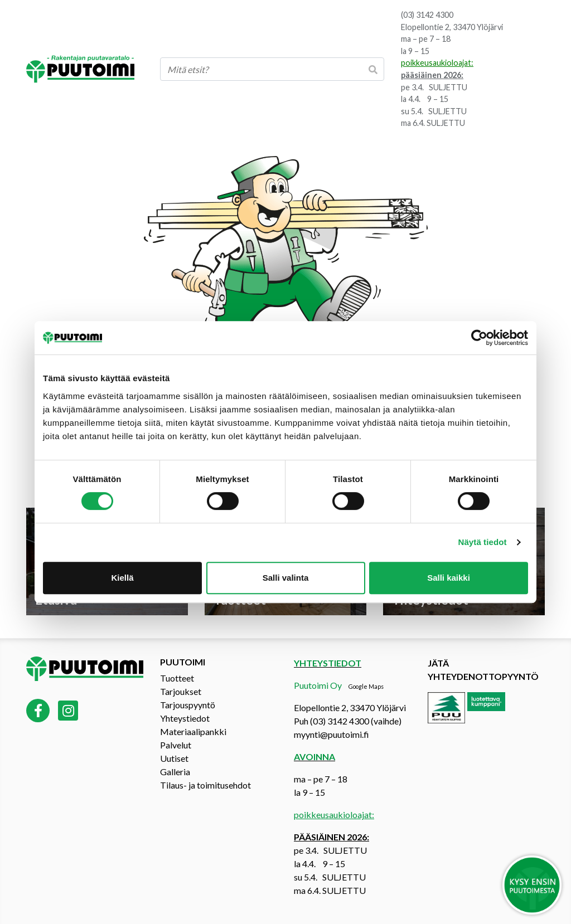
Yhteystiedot (185, 718)
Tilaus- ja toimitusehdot (205, 785)
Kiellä (122, 578)
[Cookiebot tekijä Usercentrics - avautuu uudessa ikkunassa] (479, 338)
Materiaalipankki (193, 731)
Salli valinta (286, 578)
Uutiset (174, 758)
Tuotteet (177, 678)
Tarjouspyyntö (188, 705)
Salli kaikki (449, 578)
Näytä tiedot (483, 542)
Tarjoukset (181, 691)
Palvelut (176, 745)
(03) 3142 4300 (427, 15)
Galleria (175, 772)
